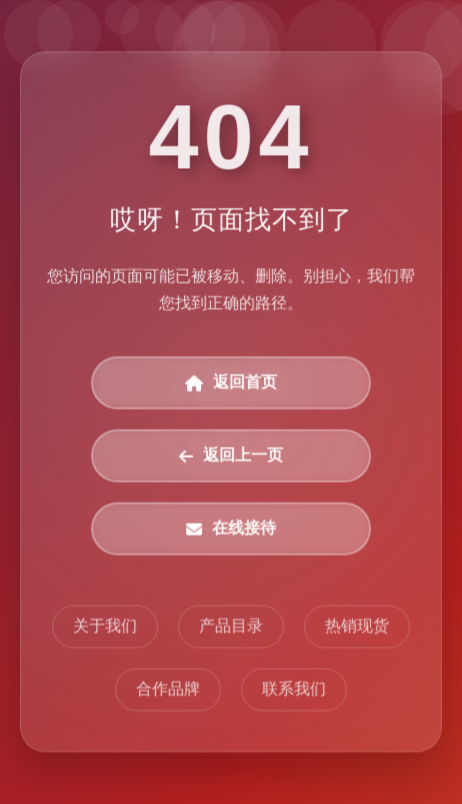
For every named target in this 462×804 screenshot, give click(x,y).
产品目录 (231, 626)
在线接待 (231, 529)
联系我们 (294, 689)
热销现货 (357, 626)
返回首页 (231, 383)
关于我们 (105, 626)
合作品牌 (168, 689)
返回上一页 (231, 456)
